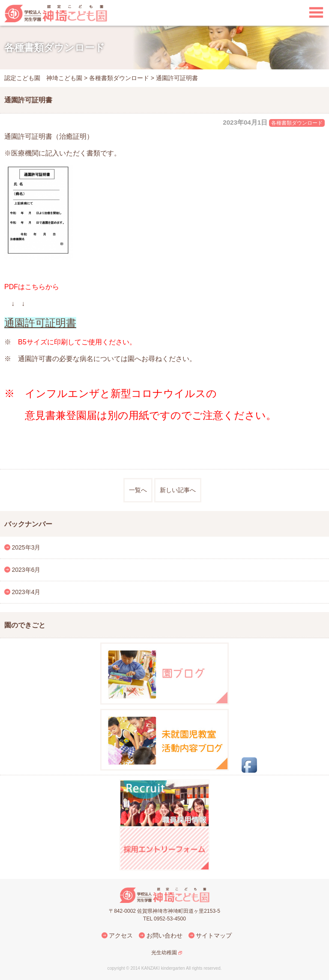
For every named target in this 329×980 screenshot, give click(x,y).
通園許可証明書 (40, 323)
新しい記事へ (178, 490)
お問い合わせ (164, 935)
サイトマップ (214, 935)
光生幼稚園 (164, 953)
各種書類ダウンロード (297, 123)
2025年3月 (26, 547)
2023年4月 (26, 592)
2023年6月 (26, 570)
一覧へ (138, 490)
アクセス (121, 935)
